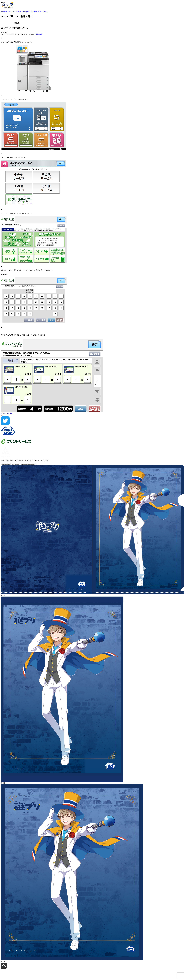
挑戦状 (3, 12)
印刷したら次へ (7, 413)
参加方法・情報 (32, 12)
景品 (18, 12)
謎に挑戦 (23, 12)
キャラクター (11, 12)
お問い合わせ (43, 12)
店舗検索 (39, 34)
